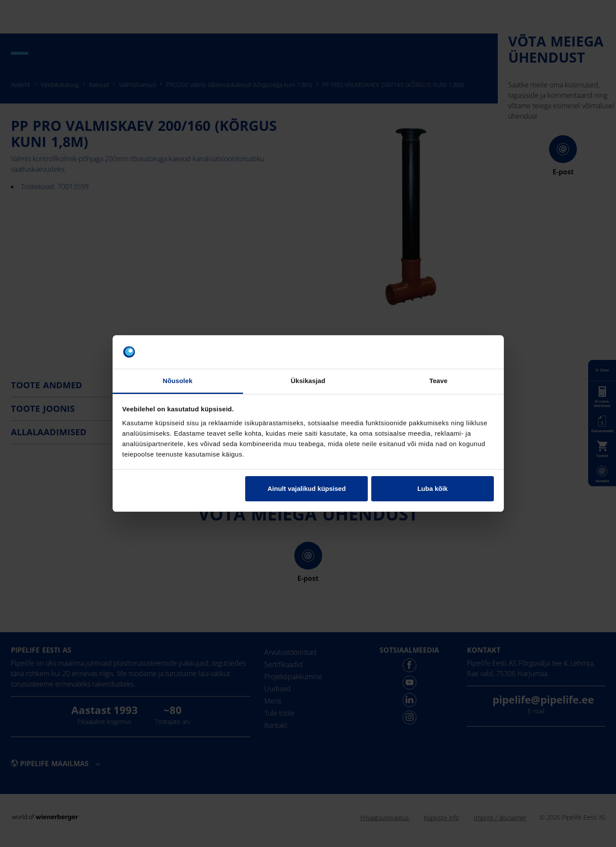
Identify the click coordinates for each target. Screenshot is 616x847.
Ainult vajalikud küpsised (306, 489)
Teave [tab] (439, 381)
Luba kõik (433, 489)
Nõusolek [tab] (177, 381)
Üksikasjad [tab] (308, 381)
